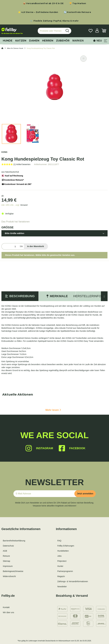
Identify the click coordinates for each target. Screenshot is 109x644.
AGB (5, 551)
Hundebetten (63, 551)
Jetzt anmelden (85, 494)
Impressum (8, 566)
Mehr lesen (53, 410)
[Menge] (10, 246)
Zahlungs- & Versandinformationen (73, 581)
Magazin (61, 576)
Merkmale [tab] (57, 296)
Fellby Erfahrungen (66, 546)
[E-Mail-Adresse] (45, 494)
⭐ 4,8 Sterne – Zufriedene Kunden (38, 12)
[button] (97, 31)
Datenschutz (8, 546)
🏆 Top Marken (78, 3)
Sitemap (6, 561)
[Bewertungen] (16, 164)
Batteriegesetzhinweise (13, 571)
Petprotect (62, 561)
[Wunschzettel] (91, 31)
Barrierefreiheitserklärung (14, 541)
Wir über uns (8, 612)
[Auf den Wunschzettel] (83, 59)
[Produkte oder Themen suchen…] (51, 31)
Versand (24, 205)
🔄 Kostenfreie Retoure (77, 12)
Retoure (6, 556)
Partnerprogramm (65, 571)
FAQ (59, 541)
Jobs (59, 556)
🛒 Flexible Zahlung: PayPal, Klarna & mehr (54, 21)
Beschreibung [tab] (20, 296)
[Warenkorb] (104, 31)
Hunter (60, 566)
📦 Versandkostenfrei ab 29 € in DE (43, 3)
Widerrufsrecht (9, 576)
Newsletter (62, 587)
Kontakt (6, 607)
